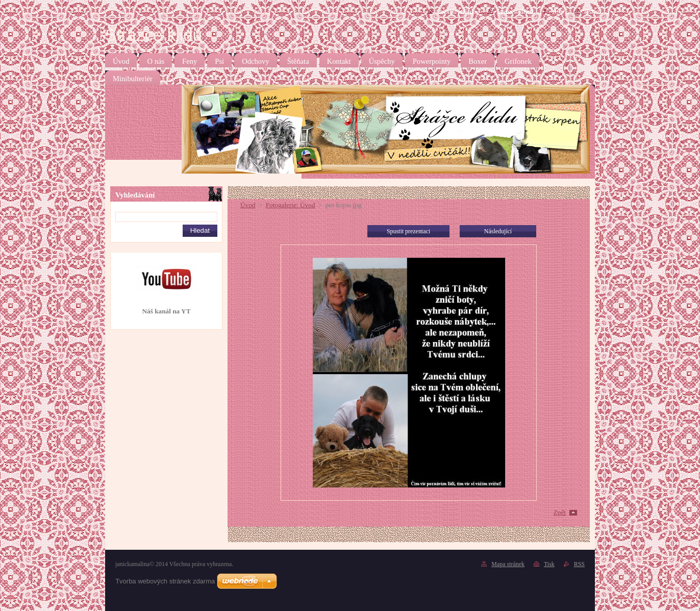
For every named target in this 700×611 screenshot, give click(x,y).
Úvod (248, 205)
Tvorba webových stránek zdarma (165, 581)
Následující (498, 231)
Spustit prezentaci (408, 231)
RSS (558, 11)
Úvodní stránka (457, 11)
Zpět (560, 512)
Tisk (589, 11)
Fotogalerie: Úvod (291, 205)
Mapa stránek (515, 11)
